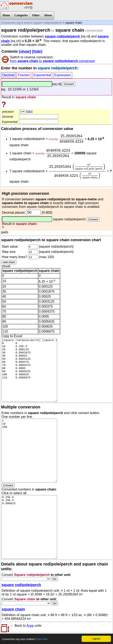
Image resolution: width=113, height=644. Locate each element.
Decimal (8, 75)
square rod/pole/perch (48, 23)
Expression (63, 75)
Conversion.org (11, 23)
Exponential (42, 75)
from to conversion (52, 61)
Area (27, 23)
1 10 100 (29, 451)
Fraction (24, 75)
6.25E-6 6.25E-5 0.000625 (29, 527)
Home (6, 15)
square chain (13, 609)
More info (42, 639)
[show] (25, 51)
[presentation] (71, 139)
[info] (29, 111)
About (48, 15)
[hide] (37, 51)
